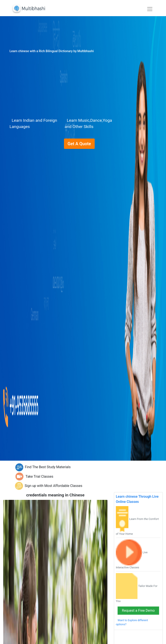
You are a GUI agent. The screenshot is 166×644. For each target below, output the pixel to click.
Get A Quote (79, 144)
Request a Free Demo (138, 610)
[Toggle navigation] (150, 9)
